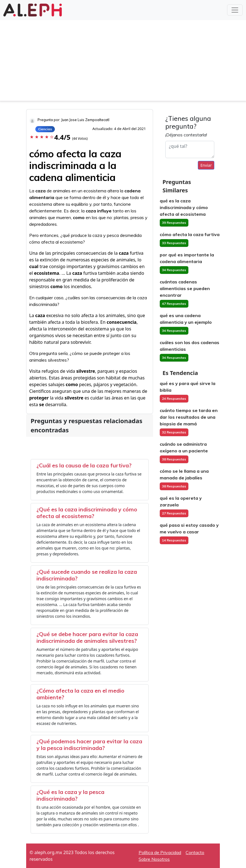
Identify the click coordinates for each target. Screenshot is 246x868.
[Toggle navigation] (235, 10)
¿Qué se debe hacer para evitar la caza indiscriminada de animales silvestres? (87, 637)
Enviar (206, 165)
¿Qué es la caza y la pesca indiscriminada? (70, 795)
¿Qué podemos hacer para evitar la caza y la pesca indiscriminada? (89, 745)
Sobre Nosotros (154, 859)
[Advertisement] (123, 62)
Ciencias (45, 129)
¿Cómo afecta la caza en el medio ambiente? (80, 694)
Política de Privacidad (160, 852)
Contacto (195, 852)
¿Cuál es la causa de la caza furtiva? (84, 465)
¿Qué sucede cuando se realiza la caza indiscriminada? (87, 575)
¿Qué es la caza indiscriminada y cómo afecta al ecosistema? (87, 513)
